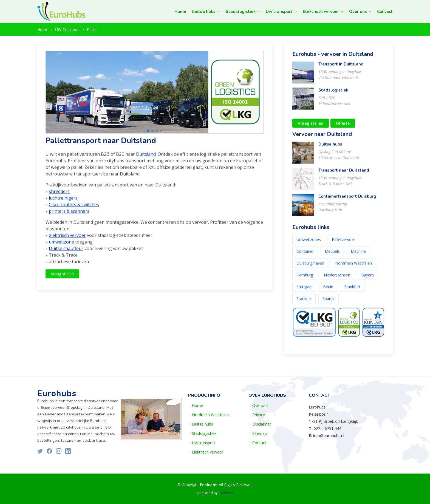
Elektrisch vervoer (208, 452)
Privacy (259, 415)
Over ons (260, 406)
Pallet (92, 29)
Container (305, 254)
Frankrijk (304, 301)
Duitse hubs (330, 147)
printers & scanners (69, 214)
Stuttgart (304, 290)
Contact (385, 12)
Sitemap (260, 433)
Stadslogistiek (333, 93)
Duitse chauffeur (66, 252)
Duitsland (146, 157)
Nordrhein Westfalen (353, 266)
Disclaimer (262, 424)
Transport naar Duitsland (344, 173)
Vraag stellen (62, 277)
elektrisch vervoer (67, 238)
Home (180, 12)
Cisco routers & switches (74, 208)
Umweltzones (309, 242)
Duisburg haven (310, 266)
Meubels (332, 254)
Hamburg (305, 278)
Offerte (343, 126)
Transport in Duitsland (341, 67)
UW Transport (68, 29)
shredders (59, 195)
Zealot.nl (226, 493)
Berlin (328, 290)
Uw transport (204, 443)
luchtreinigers (63, 201)
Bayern (367, 278)
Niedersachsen (337, 278)
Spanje (329, 301)
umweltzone (61, 245)
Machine (358, 254)
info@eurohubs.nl (329, 436)
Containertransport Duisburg (347, 199)
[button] (148, 134)
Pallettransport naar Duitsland (101, 143)
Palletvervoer (343, 242)
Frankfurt (352, 290)
